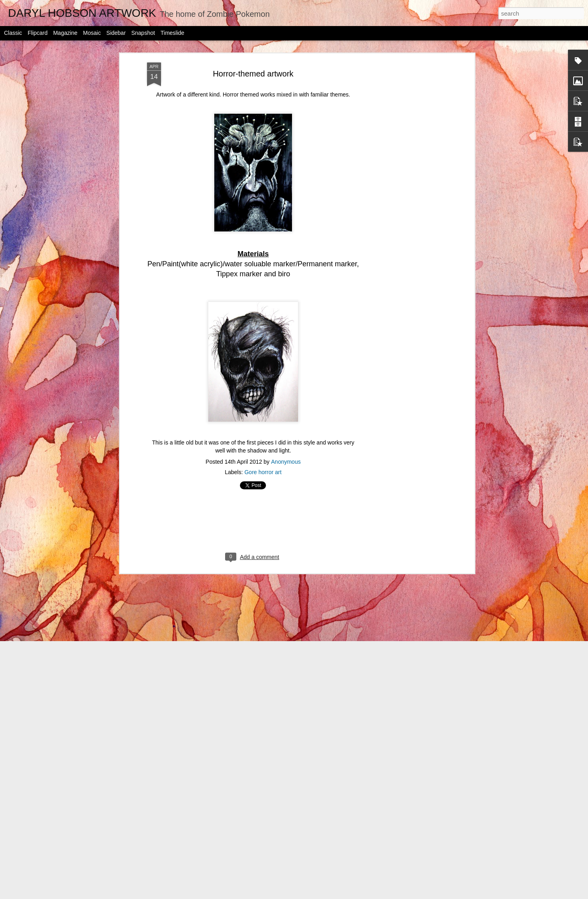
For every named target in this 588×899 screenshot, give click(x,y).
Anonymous (286, 450)
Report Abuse (368, 895)
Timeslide (172, 33)
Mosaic (92, 33)
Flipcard (38, 33)
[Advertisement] (403, 177)
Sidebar (116, 33)
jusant (304, 895)
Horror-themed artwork (253, 62)
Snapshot (143, 33)
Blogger (344, 895)
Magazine (65, 33)
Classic (13, 33)
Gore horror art (263, 461)
